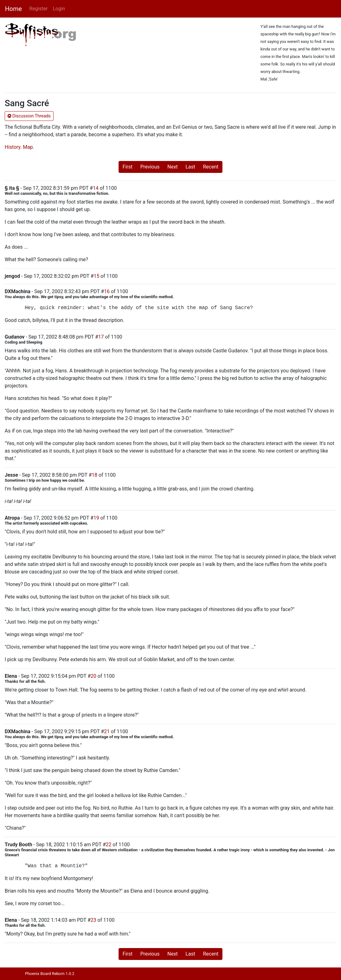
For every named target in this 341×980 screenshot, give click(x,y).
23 (94, 920)
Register (39, 9)
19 (96, 518)
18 (94, 475)
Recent (211, 167)
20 (94, 676)
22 (109, 845)
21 (107, 731)
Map (28, 147)
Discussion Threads (29, 116)
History (13, 147)
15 (96, 276)
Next (173, 167)
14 (96, 188)
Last (190, 167)
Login (59, 9)
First (128, 167)
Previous (150, 167)
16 (107, 291)
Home (13, 9)
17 (101, 337)
